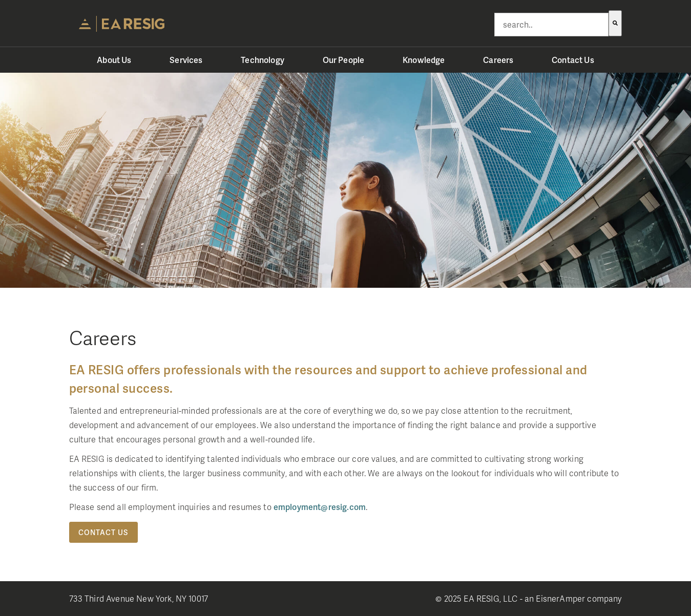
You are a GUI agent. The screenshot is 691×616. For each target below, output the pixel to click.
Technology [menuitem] (263, 60)
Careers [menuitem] (498, 60)
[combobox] (551, 25)
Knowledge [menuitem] (424, 60)
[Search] (615, 23)
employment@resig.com (320, 507)
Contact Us (103, 532)
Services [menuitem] (186, 60)
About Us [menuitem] (114, 60)
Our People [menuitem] (344, 60)
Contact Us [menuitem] (573, 60)
